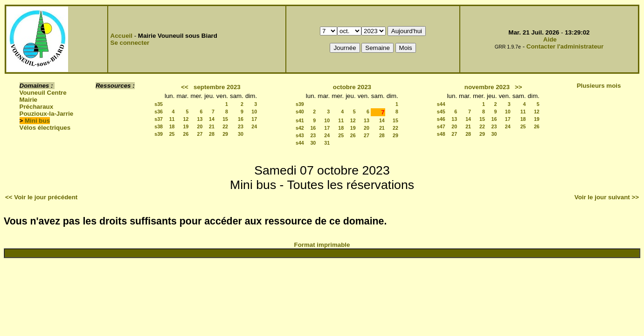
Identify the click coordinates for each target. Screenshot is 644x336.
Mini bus (37, 121)
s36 (159, 112)
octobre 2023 (352, 87)
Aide (550, 39)
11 (172, 119)
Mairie (29, 100)
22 (225, 126)
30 (241, 134)
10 (254, 112)
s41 (300, 120)
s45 (441, 112)
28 (212, 134)
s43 (300, 135)
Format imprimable (322, 245)
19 (186, 126)
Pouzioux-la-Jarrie (47, 114)
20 (200, 126)
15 (225, 119)
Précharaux (37, 107)
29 (225, 134)
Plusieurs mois (599, 86)
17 (254, 119)
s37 (159, 119)
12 (186, 119)
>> (519, 87)
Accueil (121, 36)
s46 (441, 119)
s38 (159, 126)
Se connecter (130, 43)
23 (241, 126)
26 (186, 134)
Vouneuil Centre (43, 93)
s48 (441, 134)
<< (185, 87)
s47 (441, 126)
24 (254, 126)
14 (212, 119)
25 (172, 134)
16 (241, 119)
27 (200, 134)
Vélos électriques (45, 128)
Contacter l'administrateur (565, 46)
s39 (159, 134)
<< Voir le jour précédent (41, 197)
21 (212, 126)
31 (327, 143)
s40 (300, 112)
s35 (159, 104)
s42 (300, 128)
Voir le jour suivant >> (607, 197)
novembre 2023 (487, 87)
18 (172, 126)
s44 (300, 143)
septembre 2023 (217, 87)
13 (200, 119)
